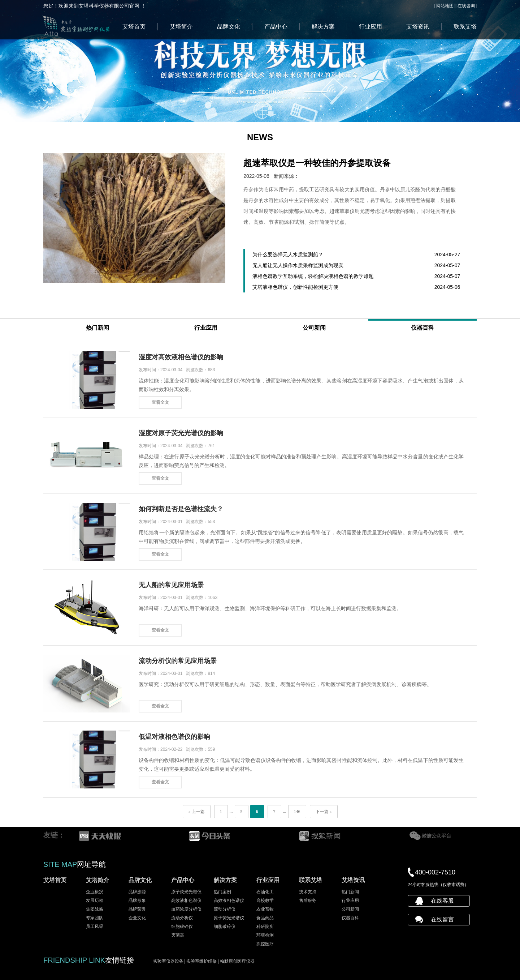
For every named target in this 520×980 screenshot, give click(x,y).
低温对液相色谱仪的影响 (174, 737)
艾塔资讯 (418, 27)
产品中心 (276, 27)
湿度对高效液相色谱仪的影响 (181, 357)
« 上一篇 (197, 812)
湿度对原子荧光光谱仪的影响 (181, 433)
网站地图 (445, 6)
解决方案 (323, 27)
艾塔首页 (134, 27)
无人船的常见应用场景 (171, 585)
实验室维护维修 (203, 961)
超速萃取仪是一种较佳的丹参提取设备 (317, 163)
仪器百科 (422, 328)
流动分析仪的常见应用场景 (178, 661)
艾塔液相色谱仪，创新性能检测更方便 (295, 287)
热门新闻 (97, 328)
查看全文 (160, 402)
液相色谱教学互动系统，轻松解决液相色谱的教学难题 (313, 276)
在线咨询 (466, 6)
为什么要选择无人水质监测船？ (288, 254)
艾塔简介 (181, 27)
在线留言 (442, 919)
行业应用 (370, 27)
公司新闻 (314, 328)
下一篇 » (324, 812)
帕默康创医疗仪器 (237, 961)
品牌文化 (229, 27)
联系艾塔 (465, 27)
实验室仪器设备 (168, 961)
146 (297, 812)
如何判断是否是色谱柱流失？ (181, 509)
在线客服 (442, 901)
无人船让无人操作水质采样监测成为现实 (298, 265)
